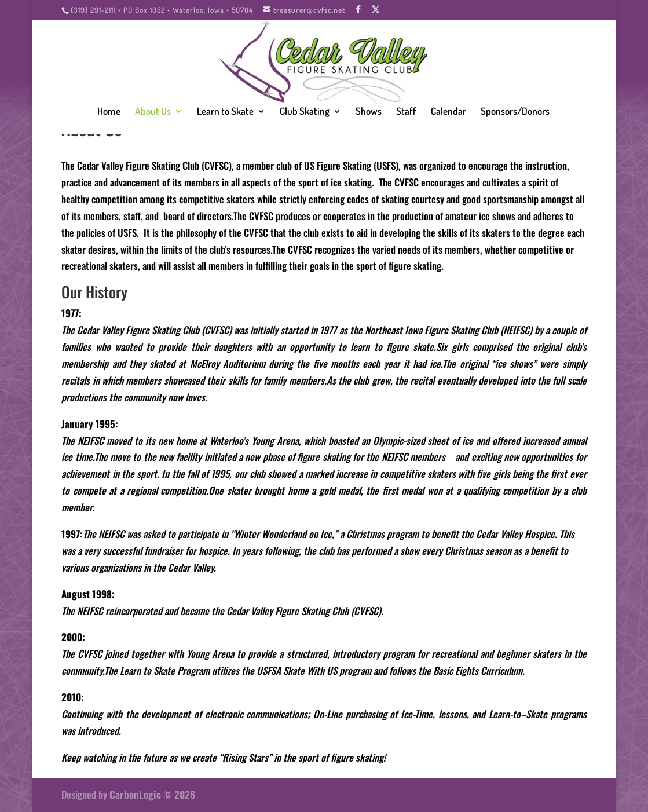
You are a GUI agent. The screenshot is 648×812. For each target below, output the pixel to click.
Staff (406, 112)
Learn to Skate (225, 112)
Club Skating (305, 112)
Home (109, 112)
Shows (369, 112)
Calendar (449, 112)
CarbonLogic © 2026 (152, 794)
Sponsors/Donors (515, 112)
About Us (153, 112)
